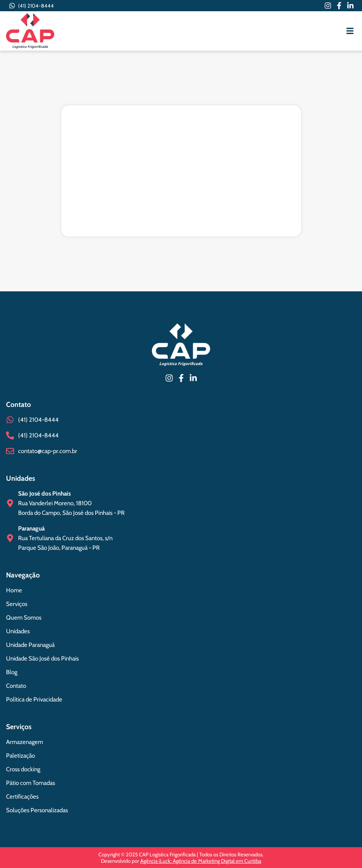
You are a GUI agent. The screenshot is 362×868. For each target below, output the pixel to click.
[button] (350, 31)
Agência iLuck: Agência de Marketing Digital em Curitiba (201, 861)
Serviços (19, 727)
